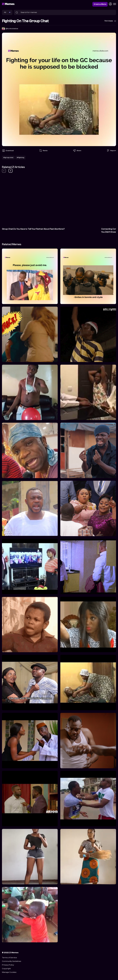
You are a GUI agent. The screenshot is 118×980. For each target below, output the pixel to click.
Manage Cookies (9, 972)
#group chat (8, 157)
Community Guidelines (12, 961)
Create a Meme (100, 4)
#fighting (20, 157)
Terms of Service (9, 958)
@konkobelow (12, 29)
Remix (43, 151)
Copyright (6, 969)
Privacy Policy (8, 965)
